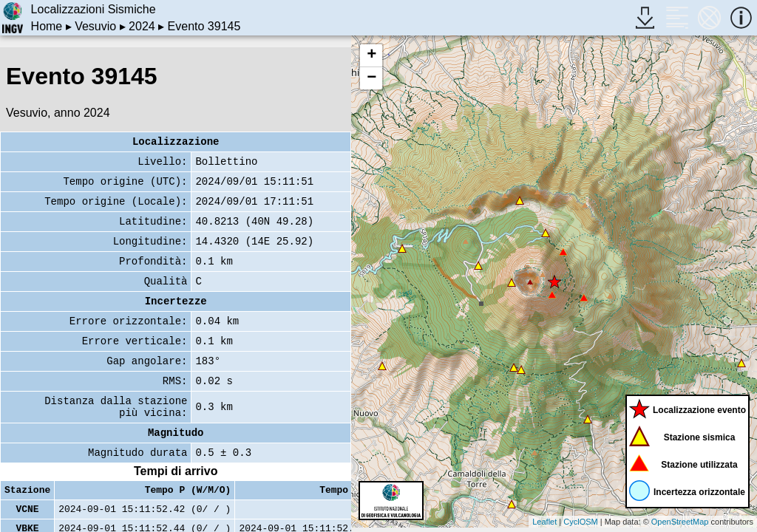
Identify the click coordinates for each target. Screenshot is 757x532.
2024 (142, 26)
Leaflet (544, 522)
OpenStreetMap (680, 522)
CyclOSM (580, 522)
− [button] (371, 78)
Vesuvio (95, 26)
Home (47, 26)
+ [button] (371, 55)
